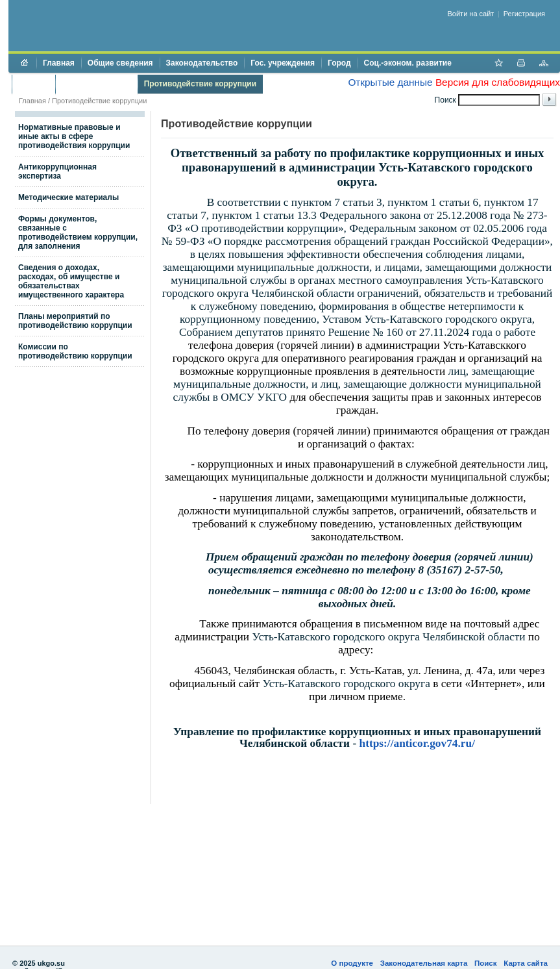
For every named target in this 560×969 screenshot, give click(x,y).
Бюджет (33, 84)
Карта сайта (526, 963)
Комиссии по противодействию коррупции (75, 351)
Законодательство (202, 63)
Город (339, 63)
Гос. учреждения (283, 63)
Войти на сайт (471, 14)
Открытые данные (390, 82)
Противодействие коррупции (200, 84)
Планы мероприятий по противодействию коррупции (75, 321)
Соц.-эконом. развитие (408, 63)
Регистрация (524, 14)
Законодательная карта (424, 963)
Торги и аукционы (96, 84)
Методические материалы (68, 197)
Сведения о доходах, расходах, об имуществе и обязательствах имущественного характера (71, 281)
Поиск (486, 963)
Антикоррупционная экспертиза (57, 171)
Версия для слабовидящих (498, 82)
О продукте (352, 963)
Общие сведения (120, 63)
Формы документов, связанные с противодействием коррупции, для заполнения (78, 233)
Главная (59, 63)
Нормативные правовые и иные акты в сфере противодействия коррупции (74, 136)
